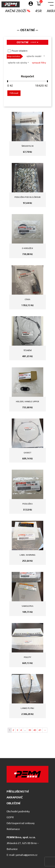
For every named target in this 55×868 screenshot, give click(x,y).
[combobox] (35, 56)
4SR (38, 11)
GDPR (10, 817)
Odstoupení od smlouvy (21, 823)
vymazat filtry (39, 63)
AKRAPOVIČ (15, 797)
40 (35, 730)
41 (40, 730)
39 (30, 730)
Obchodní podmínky (18, 811)
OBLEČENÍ (13, 803)
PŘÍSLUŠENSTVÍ (18, 791)
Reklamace (13, 829)
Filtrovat (14, 93)
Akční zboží (18, 11)
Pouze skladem (20, 51)
